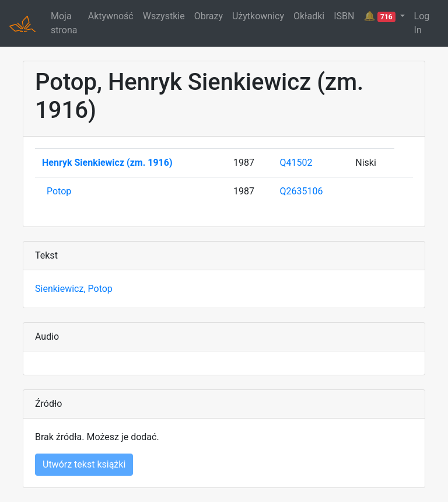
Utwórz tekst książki (84, 464)
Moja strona (64, 23)
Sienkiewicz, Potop (74, 289)
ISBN (344, 16)
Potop (59, 191)
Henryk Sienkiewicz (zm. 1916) (107, 163)
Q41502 (296, 163)
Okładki (309, 16)
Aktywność (111, 16)
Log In (422, 23)
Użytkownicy (258, 16)
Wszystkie (164, 16)
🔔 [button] (380, 16)
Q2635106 (302, 191)
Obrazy (209, 16)
